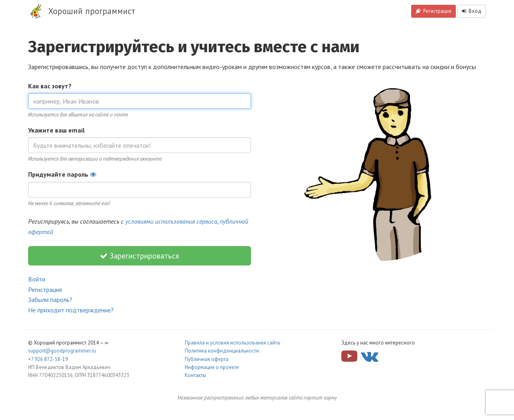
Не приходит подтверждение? (71, 310)
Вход (472, 11)
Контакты (195, 375)
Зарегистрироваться (140, 256)
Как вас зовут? (50, 86)
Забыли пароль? (50, 300)
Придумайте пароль (62, 174)
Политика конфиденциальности (222, 351)
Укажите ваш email (56, 130)
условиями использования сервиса (171, 221)
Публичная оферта (207, 359)
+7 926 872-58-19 (48, 359)
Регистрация (433, 11)
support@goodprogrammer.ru (62, 351)
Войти (37, 279)
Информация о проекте (212, 367)
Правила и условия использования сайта (232, 343)
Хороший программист (92, 11)
